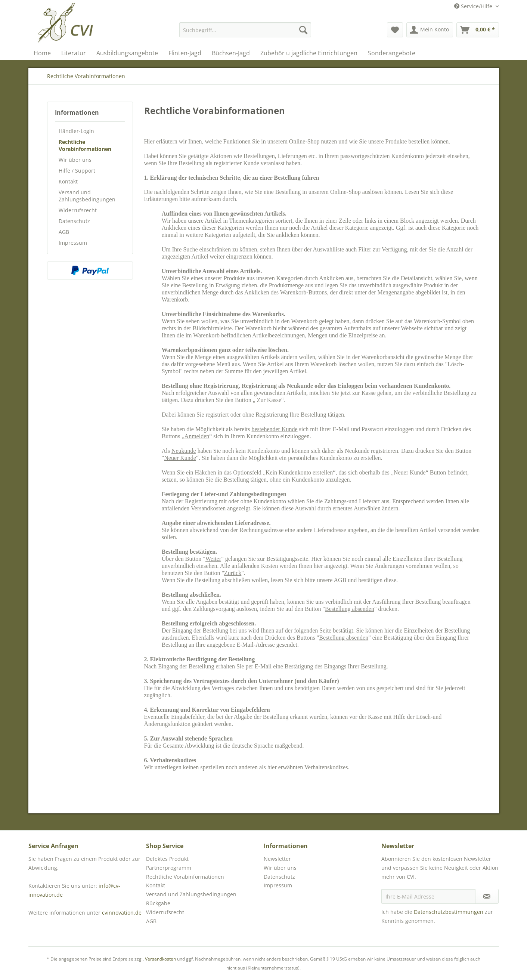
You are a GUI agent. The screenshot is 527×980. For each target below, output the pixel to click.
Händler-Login (76, 131)
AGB (64, 232)
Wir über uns (75, 160)
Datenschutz (74, 221)
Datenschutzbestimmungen (449, 912)
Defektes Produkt (167, 859)
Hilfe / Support (77, 171)
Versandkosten (160, 959)
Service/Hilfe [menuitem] (474, 6)
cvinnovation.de (122, 913)
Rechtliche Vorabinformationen (85, 145)
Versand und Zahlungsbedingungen (87, 196)
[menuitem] (245, 30)
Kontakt (68, 181)
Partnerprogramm (169, 868)
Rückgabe (158, 903)
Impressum (73, 243)
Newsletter (277, 859)
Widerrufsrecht (78, 210)
